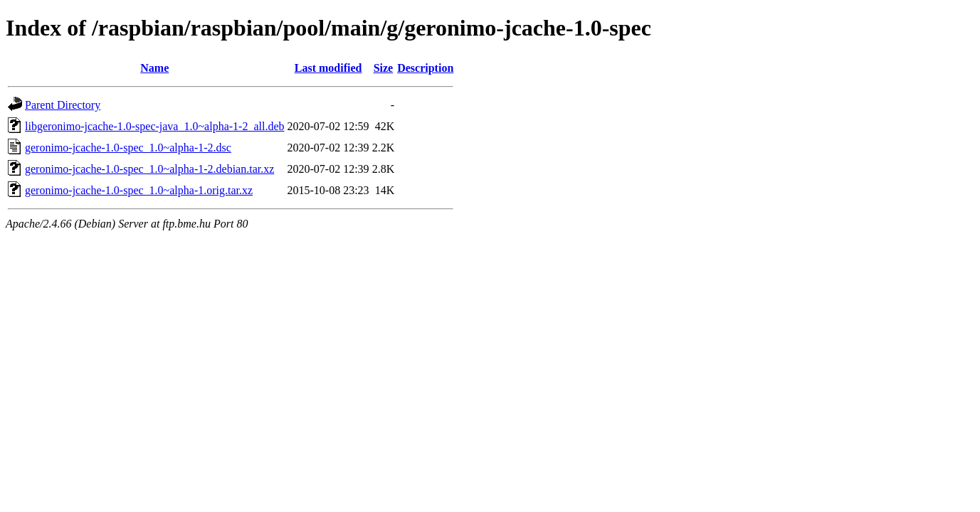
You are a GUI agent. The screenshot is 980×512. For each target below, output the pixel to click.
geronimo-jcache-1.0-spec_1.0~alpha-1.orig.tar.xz (139, 190)
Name (154, 68)
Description (425, 68)
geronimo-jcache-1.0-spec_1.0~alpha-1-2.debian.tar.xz (149, 169)
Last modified (328, 68)
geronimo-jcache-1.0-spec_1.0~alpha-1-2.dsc (128, 148)
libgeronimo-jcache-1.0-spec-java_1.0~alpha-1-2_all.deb (155, 126)
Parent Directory (63, 105)
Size (384, 68)
